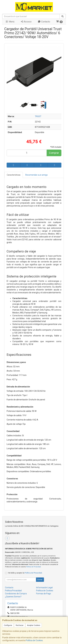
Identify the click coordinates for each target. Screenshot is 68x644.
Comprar (54, 153)
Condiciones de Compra (16, 594)
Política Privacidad (13, 591)
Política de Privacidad (33, 567)
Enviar (40, 580)
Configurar (8, 625)
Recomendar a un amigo (37, 175)
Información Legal (44, 588)
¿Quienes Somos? (13, 597)
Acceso (26, 22)
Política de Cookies (34, 640)
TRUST (38, 116)
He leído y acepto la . (25, 573)
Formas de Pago (44, 594)
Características (14, 175)
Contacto (44, 22)
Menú (10, 22)
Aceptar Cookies (34, 625)
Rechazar (20, 625)
